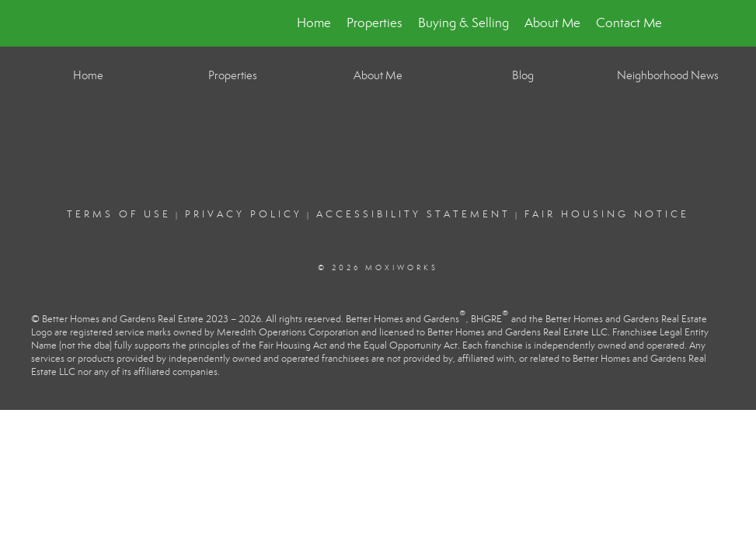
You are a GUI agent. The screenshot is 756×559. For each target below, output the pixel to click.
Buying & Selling (463, 23)
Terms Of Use (119, 214)
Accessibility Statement (413, 214)
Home (314, 23)
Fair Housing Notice (607, 214)
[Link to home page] (95, 23)
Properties (375, 23)
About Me (552, 23)
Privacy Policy (244, 214)
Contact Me (629, 23)
